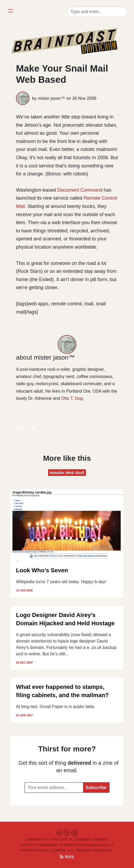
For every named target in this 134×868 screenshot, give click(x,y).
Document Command (80, 190)
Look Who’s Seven (42, 570)
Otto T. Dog (72, 398)
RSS (67, 857)
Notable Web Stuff (67, 473)
